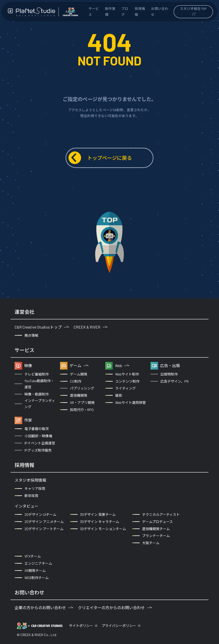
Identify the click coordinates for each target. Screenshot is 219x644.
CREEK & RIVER (91, 327)
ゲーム (79, 365)
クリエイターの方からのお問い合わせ (115, 608)
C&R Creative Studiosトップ (42, 327)
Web (122, 365)
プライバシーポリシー (119, 626)
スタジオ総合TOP (193, 11)
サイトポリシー (81, 626)
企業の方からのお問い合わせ (44, 608)
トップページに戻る (100, 158)
